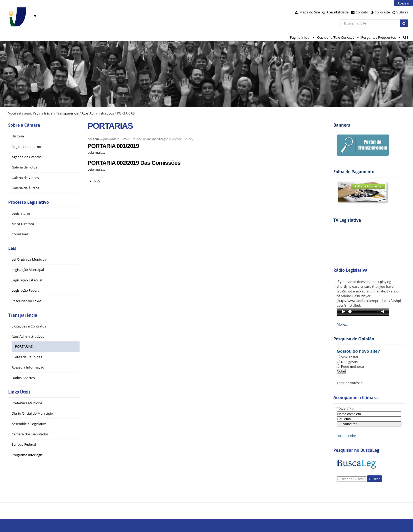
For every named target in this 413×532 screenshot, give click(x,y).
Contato (362, 12)
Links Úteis (19, 392)
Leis (12, 248)
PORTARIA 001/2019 (113, 146)
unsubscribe (346, 436)
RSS (405, 37)
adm (96, 139)
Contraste (382, 12)
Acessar (404, 3)
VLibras (402, 12)
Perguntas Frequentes (378, 37)
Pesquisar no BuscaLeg (356, 450)
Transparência (67, 113)
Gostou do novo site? (358, 351)
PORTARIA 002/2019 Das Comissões (134, 163)
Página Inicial (300, 37)
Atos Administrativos (98, 113)
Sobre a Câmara (24, 125)
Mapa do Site (310, 12)
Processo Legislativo (28, 202)
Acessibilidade (337, 12)
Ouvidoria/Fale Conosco (336, 37)
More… (342, 324)
